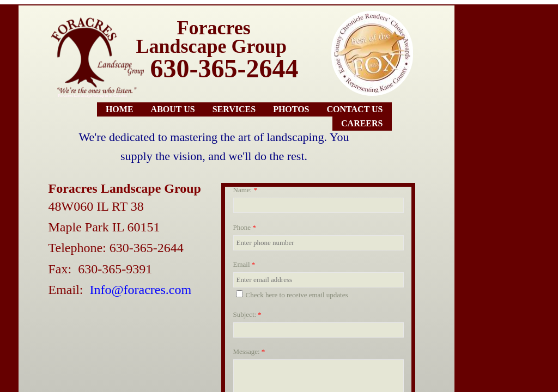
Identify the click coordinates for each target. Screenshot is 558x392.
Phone (245, 227)
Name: (245, 190)
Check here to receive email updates (292, 295)
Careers (362, 123)
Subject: (247, 314)
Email (244, 264)
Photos (291, 109)
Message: (249, 351)
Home (120, 109)
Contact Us (355, 109)
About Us (173, 109)
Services (234, 109)
